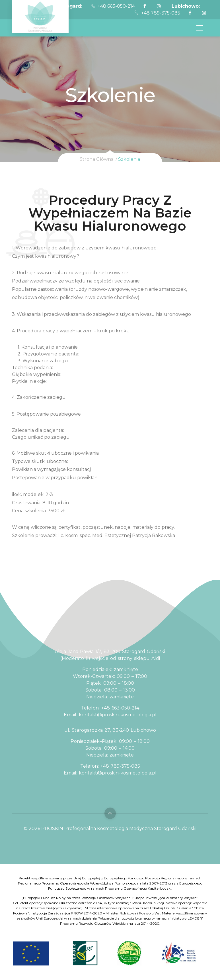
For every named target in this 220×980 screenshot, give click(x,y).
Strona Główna (97, 159)
